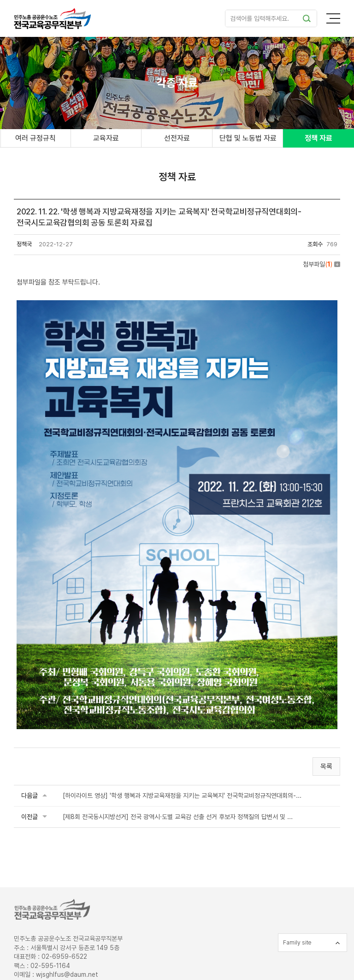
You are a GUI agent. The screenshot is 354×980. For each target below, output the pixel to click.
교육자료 (106, 138)
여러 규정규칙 (35, 138)
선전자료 (177, 138)
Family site (297, 942)
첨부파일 (322, 264)
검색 (307, 18)
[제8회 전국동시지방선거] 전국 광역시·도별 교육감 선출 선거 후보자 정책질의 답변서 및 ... (178, 817)
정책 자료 (319, 138)
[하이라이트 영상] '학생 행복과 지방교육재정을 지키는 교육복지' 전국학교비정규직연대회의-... (182, 796)
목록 (326, 766)
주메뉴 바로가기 (0, 0)
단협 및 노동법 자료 (248, 138)
